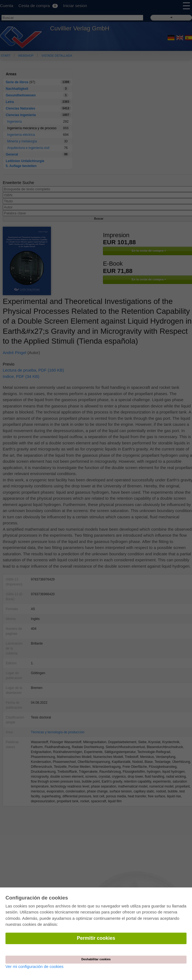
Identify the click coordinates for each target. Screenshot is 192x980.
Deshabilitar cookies (96, 959)
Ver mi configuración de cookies (35, 966)
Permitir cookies (96, 938)
